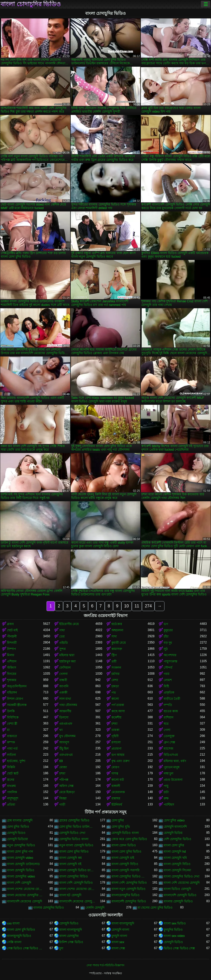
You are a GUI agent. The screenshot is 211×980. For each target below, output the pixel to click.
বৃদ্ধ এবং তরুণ (120, 761)
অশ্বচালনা (117, 630)
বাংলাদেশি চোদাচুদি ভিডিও (180, 895)
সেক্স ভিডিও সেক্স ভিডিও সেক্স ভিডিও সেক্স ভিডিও (25, 948)
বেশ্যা (115, 680)
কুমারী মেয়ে (119, 643)
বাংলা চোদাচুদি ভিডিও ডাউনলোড (77, 870)
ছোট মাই (12, 630)
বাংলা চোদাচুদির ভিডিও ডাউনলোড (130, 876)
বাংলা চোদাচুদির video (21, 876)
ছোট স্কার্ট (13, 773)
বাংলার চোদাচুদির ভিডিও (49, 908)
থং (61, 730)
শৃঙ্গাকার (12, 680)
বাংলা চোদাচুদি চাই (123, 858)
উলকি (11, 711)
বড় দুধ (168, 643)
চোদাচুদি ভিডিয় (173, 833)
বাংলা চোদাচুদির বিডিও (74, 876)
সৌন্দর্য (168, 668)
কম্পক (11, 742)
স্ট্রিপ (114, 655)
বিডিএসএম (171, 755)
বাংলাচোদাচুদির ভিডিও (126, 895)
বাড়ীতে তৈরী (172, 699)
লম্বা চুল (169, 773)
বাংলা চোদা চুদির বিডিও (74, 852)
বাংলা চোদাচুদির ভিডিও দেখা (182, 876)
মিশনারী (12, 643)
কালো (115, 699)
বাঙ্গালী (116, 786)
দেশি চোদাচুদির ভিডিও (177, 839)
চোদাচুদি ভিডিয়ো (17, 839)
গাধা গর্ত (12, 749)
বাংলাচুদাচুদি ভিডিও (19, 936)
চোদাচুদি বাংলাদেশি (175, 827)
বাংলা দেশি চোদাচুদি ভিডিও (76, 883)
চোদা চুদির (118, 820)
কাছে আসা (118, 711)
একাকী (63, 693)
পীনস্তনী (12, 636)
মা (8, 730)
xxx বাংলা (13, 923)
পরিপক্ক (64, 780)
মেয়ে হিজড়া (67, 792)
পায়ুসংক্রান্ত (170, 661)
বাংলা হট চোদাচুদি (70, 895)
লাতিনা (11, 755)
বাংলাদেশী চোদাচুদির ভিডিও (129, 901)
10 (127, 606)
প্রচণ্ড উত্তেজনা (173, 780)
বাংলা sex (118, 942)
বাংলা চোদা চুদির (174, 845)
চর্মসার (116, 674)
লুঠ (166, 649)
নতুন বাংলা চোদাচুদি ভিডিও (76, 845)
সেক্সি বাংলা (14, 942)
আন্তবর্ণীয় (65, 711)
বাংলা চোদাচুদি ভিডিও (21, 870)
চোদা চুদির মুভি (121, 827)
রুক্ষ (166, 798)
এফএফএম (66, 755)
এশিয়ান (12, 661)
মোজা (63, 767)
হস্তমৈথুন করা (67, 661)
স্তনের (11, 780)
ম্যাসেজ (169, 749)
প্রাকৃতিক (169, 693)
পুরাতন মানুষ (172, 767)
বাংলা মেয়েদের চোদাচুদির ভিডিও (25, 895)
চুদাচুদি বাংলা (119, 936)
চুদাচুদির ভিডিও (173, 930)
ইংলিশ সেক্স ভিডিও (71, 942)
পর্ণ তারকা (118, 705)
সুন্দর (62, 649)
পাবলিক (12, 792)
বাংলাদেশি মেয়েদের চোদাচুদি (25, 901)
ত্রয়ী (114, 661)
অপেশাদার (170, 655)
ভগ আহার (118, 755)
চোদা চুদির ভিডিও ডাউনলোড (77, 827)
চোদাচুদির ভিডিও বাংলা (74, 839)
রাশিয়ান (169, 717)
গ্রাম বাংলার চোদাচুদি (20, 820)
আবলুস (64, 742)
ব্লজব (10, 624)
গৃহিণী (115, 736)
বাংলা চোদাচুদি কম (71, 858)
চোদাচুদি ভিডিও (69, 923)
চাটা (166, 792)
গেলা (167, 730)
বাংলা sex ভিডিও (175, 923)
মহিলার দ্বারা (67, 655)
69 (61, 761)
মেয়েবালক (118, 792)
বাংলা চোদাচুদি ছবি (175, 858)
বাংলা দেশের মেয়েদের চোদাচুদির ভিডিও (77, 889)
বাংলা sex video (174, 936)
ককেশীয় (116, 717)
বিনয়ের (12, 674)
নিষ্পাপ (11, 649)
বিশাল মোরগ (15, 699)
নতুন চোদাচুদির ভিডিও (21, 845)
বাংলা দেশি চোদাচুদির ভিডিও (129, 883)
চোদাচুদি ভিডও (16, 833)
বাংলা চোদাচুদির (69, 936)
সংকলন (116, 668)
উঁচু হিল (64, 749)
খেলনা (63, 674)
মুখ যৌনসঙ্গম (67, 736)
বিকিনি (11, 767)
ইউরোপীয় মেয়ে (69, 624)
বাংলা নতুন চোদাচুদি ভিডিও (128, 889)
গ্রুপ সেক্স (169, 742)
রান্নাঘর (116, 798)
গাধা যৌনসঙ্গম (68, 705)
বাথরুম (11, 786)
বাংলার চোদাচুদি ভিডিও (178, 901)
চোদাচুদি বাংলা (120, 930)
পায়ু (166, 786)
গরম (167, 674)
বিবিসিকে (13, 717)
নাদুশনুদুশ (13, 798)
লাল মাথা (65, 699)
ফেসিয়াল (65, 668)
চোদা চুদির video (174, 820)
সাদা (114, 636)
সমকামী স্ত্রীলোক (17, 705)
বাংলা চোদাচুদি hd (175, 852)
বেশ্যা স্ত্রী (12, 724)
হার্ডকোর (117, 624)
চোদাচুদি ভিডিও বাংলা (125, 833)
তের (62, 636)
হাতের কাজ (171, 711)
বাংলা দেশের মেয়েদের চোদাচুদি (25, 889)
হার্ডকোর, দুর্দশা (16, 761)
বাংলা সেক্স (118, 948)
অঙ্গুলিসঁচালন (17, 686)
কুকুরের (168, 630)
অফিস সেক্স (66, 786)
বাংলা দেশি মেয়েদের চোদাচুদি (182, 883)
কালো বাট (118, 780)
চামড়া (115, 686)
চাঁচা (166, 636)
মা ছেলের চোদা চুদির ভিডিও (155, 908)
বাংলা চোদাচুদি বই (70, 864)
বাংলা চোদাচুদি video (20, 858)
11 (137, 606)
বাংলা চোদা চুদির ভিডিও (126, 852)
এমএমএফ (66, 724)
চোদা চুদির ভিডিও (18, 827)
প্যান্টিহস (169, 805)
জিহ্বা (63, 798)
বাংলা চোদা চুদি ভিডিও (21, 930)
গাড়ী (62, 805)
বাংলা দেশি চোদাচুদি (19, 883)
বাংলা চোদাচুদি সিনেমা (177, 870)
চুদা (61, 948)
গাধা (62, 630)
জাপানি (64, 686)
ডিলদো (64, 717)
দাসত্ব (115, 773)
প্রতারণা (116, 749)
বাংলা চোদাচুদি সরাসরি (126, 870)
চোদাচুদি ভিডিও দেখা (72, 833)
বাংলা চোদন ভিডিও (124, 845)
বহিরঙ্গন (12, 693)
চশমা (114, 724)
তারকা (115, 730)
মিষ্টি (166, 686)
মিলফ (11, 655)
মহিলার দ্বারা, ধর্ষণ (175, 761)
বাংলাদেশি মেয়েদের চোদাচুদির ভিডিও (77, 901)
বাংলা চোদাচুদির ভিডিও (31, 4)
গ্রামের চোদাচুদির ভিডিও (74, 820)
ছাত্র (166, 724)
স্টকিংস (12, 668)
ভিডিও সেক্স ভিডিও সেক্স (179, 948)
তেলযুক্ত (169, 736)
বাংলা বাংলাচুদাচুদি (123, 923)
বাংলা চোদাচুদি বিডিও (177, 864)
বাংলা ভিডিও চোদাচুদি (177, 889)
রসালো (116, 742)
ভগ (166, 624)
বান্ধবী (63, 680)
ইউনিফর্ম (117, 805)
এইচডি (64, 643)
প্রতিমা (11, 805)
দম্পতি (168, 705)
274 (148, 606)
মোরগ (115, 767)
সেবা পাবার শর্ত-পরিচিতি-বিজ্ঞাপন (105, 965)
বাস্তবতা (12, 736)
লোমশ (168, 680)
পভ (114, 693)
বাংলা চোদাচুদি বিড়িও (125, 864)
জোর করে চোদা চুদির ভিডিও (129, 839)
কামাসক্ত (117, 649)
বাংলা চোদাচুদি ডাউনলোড (23, 864)
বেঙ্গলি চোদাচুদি (95, 908)
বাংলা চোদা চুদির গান (20, 852)
